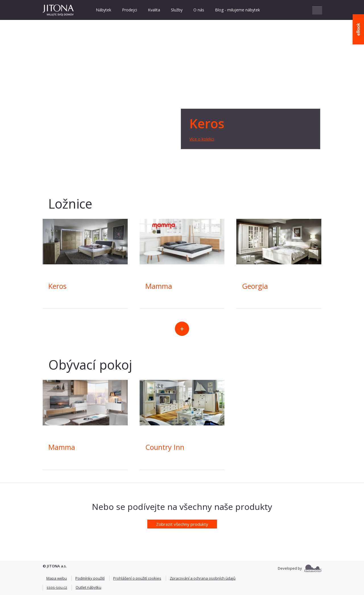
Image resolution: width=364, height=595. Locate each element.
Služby (177, 10)
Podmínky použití (90, 578)
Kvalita (154, 10)
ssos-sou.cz (57, 587)
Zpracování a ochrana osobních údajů (203, 578)
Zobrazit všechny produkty (182, 524)
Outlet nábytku (88, 587)
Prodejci (130, 10)
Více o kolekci (202, 139)
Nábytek (104, 10)
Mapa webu (57, 578)
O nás (199, 10)
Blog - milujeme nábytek (237, 10)
